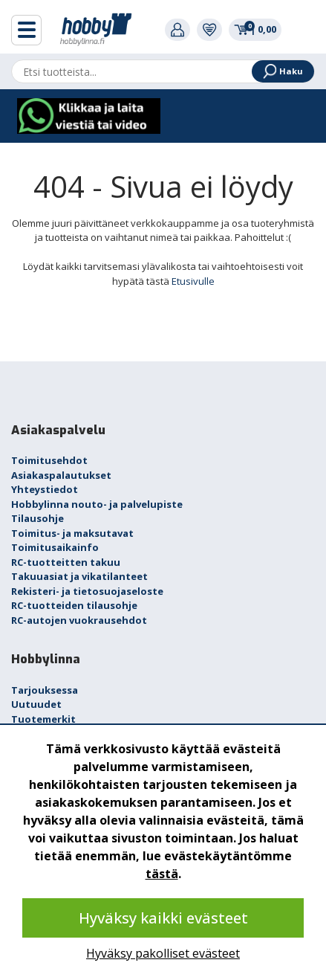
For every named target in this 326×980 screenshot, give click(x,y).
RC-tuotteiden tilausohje (74, 605)
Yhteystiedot (45, 489)
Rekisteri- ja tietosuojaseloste (87, 591)
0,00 (255, 29)
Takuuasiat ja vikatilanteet (79, 576)
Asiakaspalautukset (61, 475)
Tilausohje (38, 518)
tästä (162, 874)
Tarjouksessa (45, 690)
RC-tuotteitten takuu (66, 562)
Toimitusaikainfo (55, 547)
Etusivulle (193, 281)
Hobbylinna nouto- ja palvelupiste (97, 504)
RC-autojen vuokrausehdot (79, 620)
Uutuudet (36, 704)
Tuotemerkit (43, 719)
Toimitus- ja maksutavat (72, 533)
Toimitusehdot (49, 460)
